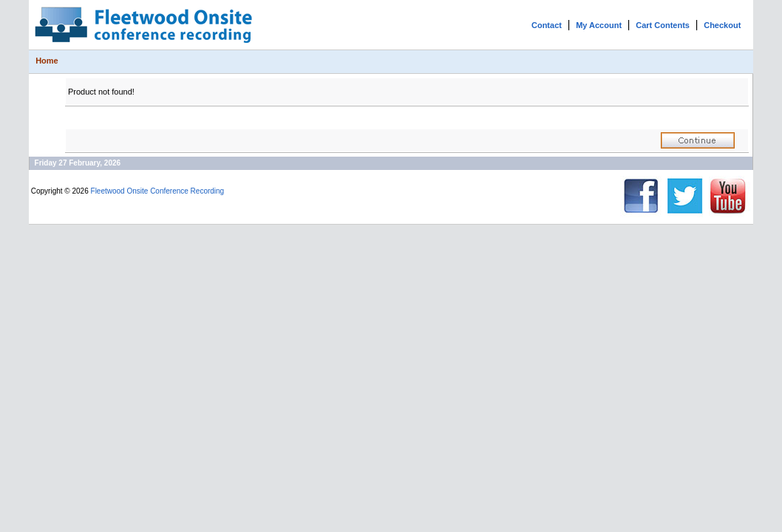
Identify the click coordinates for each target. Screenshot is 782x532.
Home (47, 61)
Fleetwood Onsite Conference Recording (158, 191)
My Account (599, 25)
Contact (547, 25)
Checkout (722, 25)
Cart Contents (663, 25)
